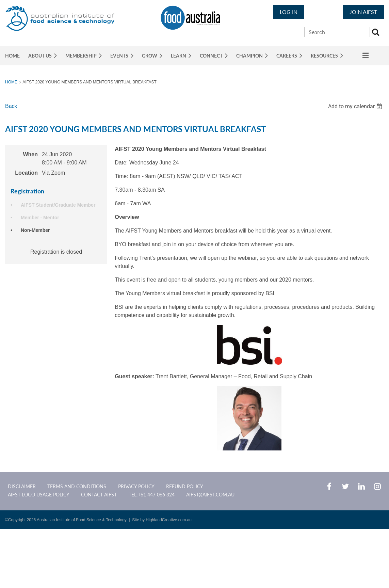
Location (26, 173)
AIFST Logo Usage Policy (39, 495)
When (30, 154)
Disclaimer (22, 486)
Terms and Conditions (77, 486)
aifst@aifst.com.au (210, 495)
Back (11, 106)
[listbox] (356, 106)
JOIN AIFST (363, 12)
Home (11, 82)
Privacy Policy (136, 486)
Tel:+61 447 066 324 (152, 495)
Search (376, 33)
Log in (289, 12)
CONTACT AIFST (99, 495)
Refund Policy (185, 486)
